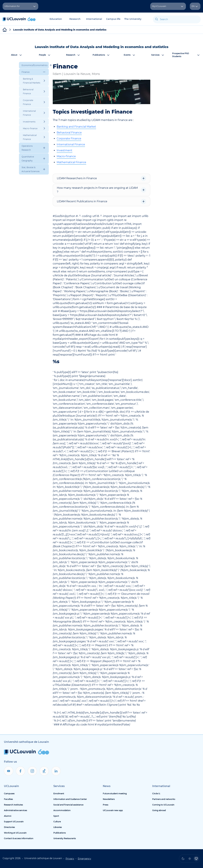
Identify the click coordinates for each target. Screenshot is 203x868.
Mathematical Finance (71, 162)
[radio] (183, 859)
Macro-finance (66, 156)
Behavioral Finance (69, 133)
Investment (65, 150)
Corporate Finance (69, 139)
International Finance (71, 144)
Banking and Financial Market (76, 127)
